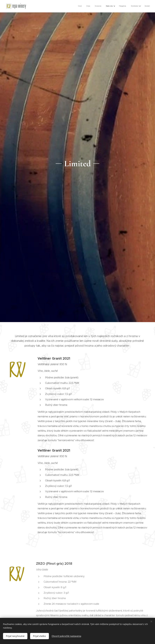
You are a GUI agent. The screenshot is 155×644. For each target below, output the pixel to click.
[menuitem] (118, 6)
